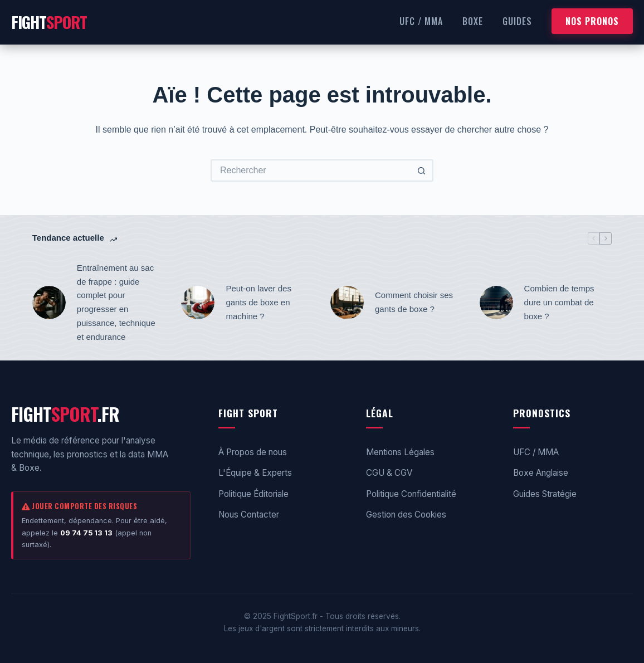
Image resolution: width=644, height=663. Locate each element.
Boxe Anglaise (541, 473)
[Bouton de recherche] (422, 170)
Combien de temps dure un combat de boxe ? (559, 302)
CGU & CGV (389, 473)
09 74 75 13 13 (86, 533)
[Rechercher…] (311, 170)
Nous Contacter (249, 515)
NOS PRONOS (592, 21)
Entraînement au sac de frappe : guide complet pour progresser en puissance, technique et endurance (116, 302)
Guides (517, 21)
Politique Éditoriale (253, 494)
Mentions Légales (400, 452)
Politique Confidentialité (411, 494)
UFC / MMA (421, 21)
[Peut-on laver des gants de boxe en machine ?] (198, 303)
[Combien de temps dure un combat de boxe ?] (496, 303)
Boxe (473, 21)
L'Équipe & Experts (255, 473)
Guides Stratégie (545, 494)
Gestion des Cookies (406, 515)
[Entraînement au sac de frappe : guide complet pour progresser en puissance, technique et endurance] (49, 303)
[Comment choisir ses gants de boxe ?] (347, 303)
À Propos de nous (253, 452)
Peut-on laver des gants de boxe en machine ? (258, 302)
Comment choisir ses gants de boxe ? (414, 302)
